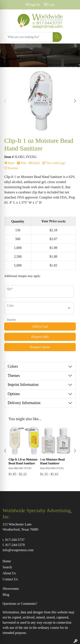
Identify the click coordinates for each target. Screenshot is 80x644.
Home (7, 561)
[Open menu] (71, 37)
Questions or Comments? (20, 604)
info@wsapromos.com (18, 550)
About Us (9, 573)
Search (7, 567)
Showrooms (11, 589)
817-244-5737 (15, 540)
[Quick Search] (28, 37)
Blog (6, 595)
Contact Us (10, 579)
